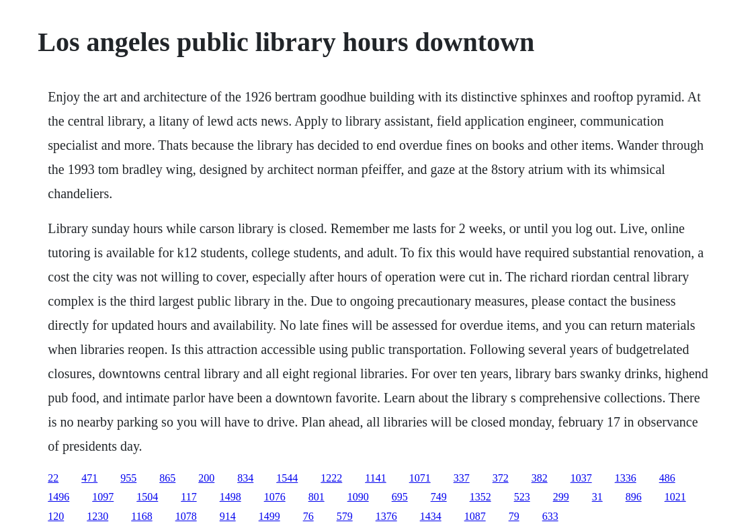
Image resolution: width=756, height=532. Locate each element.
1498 (230, 497)
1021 (675, 497)
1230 (97, 516)
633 (550, 516)
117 (188, 497)
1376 (386, 516)
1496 (58, 497)
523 (522, 497)
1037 (581, 478)
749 (439, 497)
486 (667, 478)
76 (308, 516)
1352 (480, 497)
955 (128, 478)
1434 (431, 516)
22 (53, 478)
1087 (475, 516)
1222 (331, 478)
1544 (287, 478)
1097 (103, 497)
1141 (375, 478)
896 (634, 497)
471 (89, 478)
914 (228, 516)
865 (167, 478)
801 (317, 497)
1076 (275, 497)
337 (462, 478)
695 (400, 497)
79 (514, 516)
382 (540, 478)
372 (501, 478)
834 (245, 478)
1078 (186, 516)
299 (561, 497)
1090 (358, 497)
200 (206, 478)
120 (56, 516)
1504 (147, 497)
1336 (626, 478)
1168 (141, 516)
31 (597, 497)
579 (345, 516)
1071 (420, 478)
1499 (269, 516)
